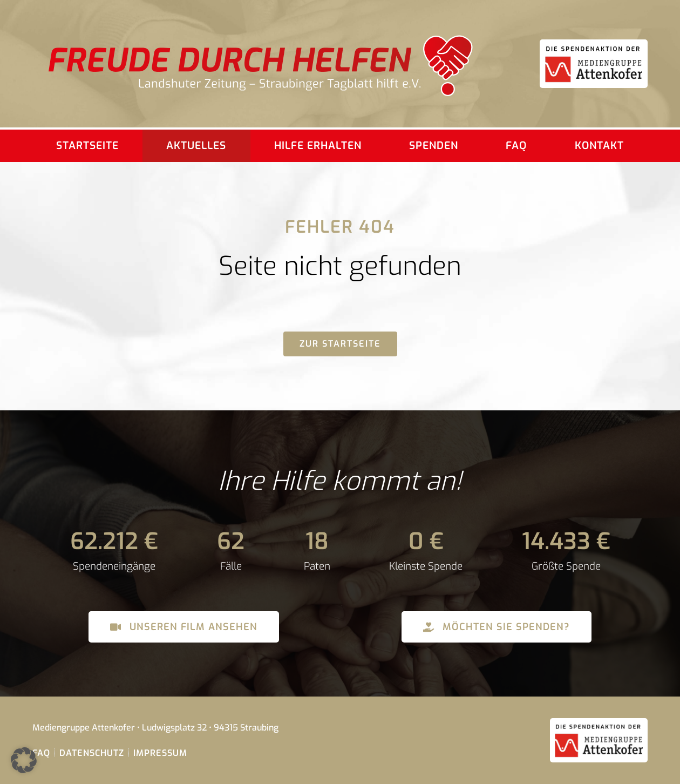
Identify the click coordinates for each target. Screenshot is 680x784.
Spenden (434, 146)
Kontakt (599, 146)
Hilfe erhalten (318, 146)
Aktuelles (196, 146)
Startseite (87, 146)
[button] (24, 760)
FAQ (516, 146)
